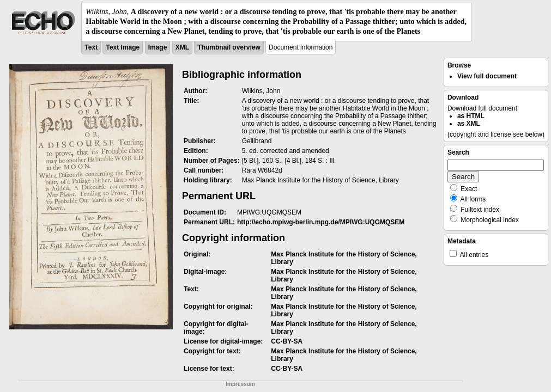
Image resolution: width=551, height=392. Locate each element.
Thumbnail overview (229, 47)
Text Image (123, 47)
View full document (487, 76)
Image (158, 47)
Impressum (240, 384)
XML (182, 47)
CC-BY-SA (287, 341)
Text (91, 47)
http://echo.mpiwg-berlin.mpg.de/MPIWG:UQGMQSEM (321, 222)
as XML (469, 124)
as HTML (471, 116)
